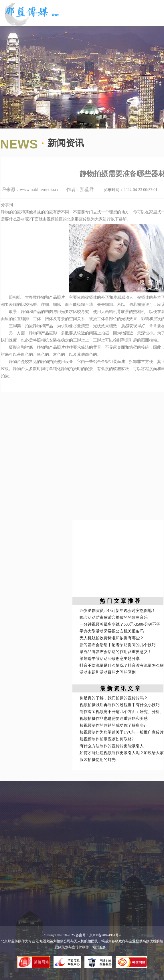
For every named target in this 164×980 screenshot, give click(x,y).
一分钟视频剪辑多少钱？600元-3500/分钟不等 (120, 624)
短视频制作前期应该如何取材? (106, 739)
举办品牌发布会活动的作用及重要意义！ (116, 652)
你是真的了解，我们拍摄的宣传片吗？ (114, 698)
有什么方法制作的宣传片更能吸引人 (112, 746)
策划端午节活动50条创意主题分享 (110, 659)
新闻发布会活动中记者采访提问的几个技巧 (118, 645)
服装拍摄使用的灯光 (98, 760)
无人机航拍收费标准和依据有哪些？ (112, 638)
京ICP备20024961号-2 (105, 935)
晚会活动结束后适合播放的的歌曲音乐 (114, 617)
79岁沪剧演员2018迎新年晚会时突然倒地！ (118, 611)
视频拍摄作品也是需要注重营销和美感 (114, 719)
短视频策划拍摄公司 (55, 941)
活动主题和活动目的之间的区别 (108, 672)
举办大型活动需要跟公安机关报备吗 (112, 631)
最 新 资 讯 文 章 (120, 688)
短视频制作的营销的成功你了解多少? (112, 725)
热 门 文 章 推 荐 (120, 601)
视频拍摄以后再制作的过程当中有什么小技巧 (120, 705)
